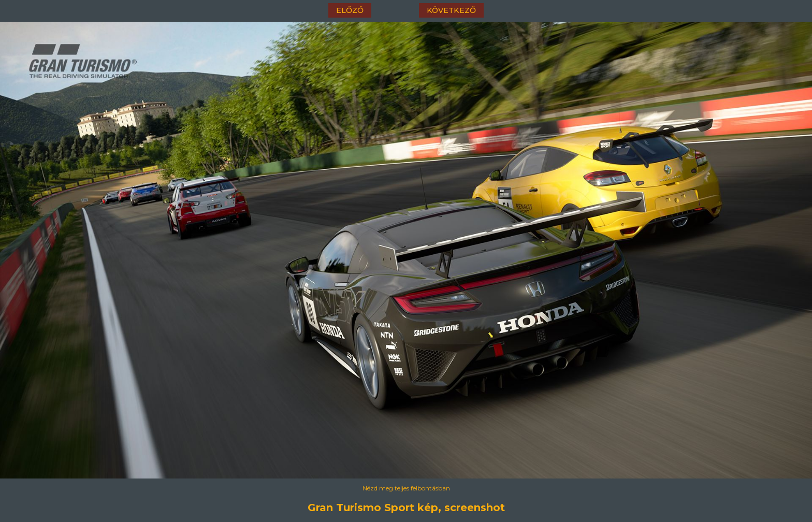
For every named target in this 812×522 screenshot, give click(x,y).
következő (451, 10)
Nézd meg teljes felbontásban (406, 488)
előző (350, 10)
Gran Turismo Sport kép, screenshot (406, 508)
